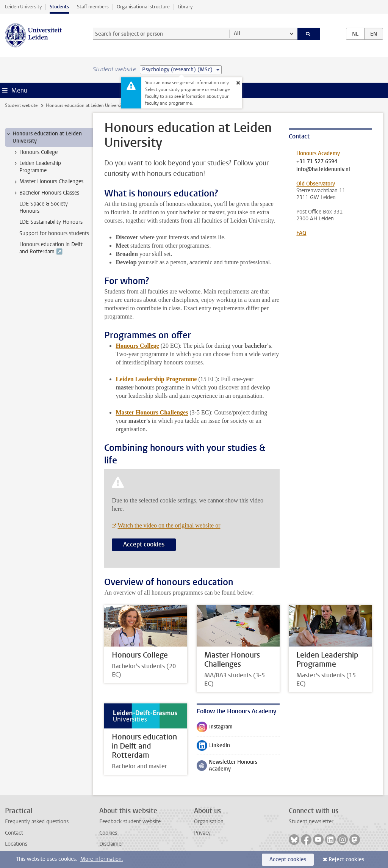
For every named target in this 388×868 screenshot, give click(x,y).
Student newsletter (311, 822)
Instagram (215, 728)
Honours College (137, 346)
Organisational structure (143, 7)
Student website (21, 105)
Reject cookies (346, 859)
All (237, 34)
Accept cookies (144, 544)
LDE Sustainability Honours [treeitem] (51, 222)
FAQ (301, 233)
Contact (14, 833)
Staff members (93, 7)
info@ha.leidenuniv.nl (323, 170)
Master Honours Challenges (152, 412)
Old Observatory (316, 184)
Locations (16, 844)
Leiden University (23, 7)
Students (59, 7)
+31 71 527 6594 (317, 162)
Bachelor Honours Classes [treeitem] (46, 193)
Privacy (202, 833)
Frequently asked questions (37, 822)
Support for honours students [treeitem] (54, 233)
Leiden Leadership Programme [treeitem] (37, 167)
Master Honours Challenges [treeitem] (48, 182)
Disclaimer (111, 844)
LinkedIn (213, 747)
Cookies (108, 833)
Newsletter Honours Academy (227, 765)
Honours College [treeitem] (35, 152)
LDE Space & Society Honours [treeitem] (44, 207)
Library (185, 7)
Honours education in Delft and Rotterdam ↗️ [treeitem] (51, 248)
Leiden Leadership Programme (156, 379)
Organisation (209, 822)
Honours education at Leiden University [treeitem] (44, 137)
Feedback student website (130, 822)
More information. (102, 859)
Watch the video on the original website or (169, 525)
